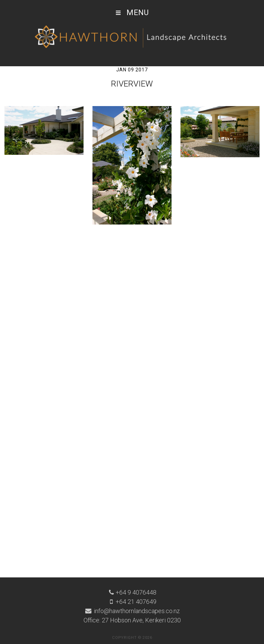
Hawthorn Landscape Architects (132, 37)
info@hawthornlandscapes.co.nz (136, 611)
